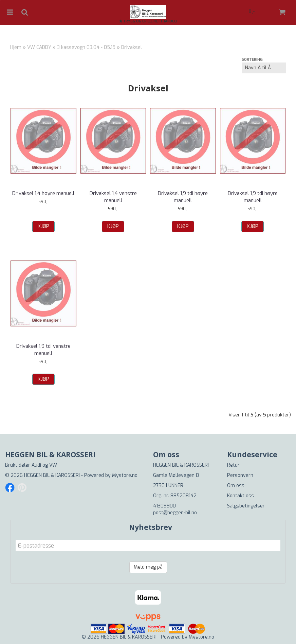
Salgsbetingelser (246, 506)
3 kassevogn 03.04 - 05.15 (86, 47)
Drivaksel (132, 47)
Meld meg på (148, 567)
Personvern (240, 475)
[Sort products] (264, 68)
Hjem (16, 47)
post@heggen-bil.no (175, 513)
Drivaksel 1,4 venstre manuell (113, 197)
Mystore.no (125, 475)
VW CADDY (39, 47)
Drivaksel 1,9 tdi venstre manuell (43, 350)
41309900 (164, 506)
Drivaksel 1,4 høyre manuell (43, 193)
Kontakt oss (240, 496)
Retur (233, 465)
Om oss (236, 486)
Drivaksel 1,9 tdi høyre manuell (183, 197)
